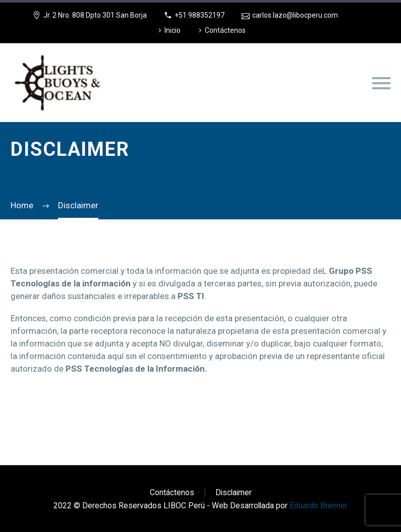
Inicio (173, 30)
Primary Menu (381, 83)
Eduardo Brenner (319, 506)
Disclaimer (234, 493)
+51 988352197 (199, 15)
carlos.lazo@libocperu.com (295, 15)
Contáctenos (225, 30)
